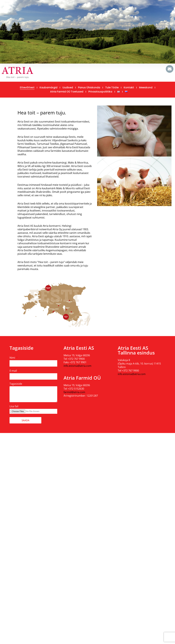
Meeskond (146, 87)
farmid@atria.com (74, 392)
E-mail (14, 371)
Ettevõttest (27, 87)
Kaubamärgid (48, 87)
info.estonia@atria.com (77, 366)
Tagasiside (16, 384)
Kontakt (129, 87)
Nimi (13, 358)
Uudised (68, 87)
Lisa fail (14, 406)
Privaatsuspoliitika (100, 92)
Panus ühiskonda (89, 87)
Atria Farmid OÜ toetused (67, 92)
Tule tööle (112, 87)
